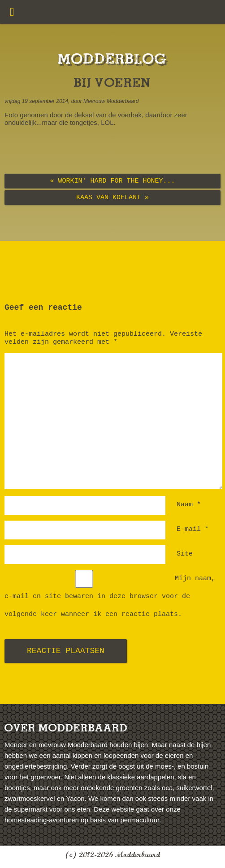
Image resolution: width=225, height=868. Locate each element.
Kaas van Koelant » (112, 198)
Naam (189, 505)
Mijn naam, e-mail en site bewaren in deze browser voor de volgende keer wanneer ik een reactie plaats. (110, 596)
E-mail (193, 529)
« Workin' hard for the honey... (112, 181)
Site (185, 554)
